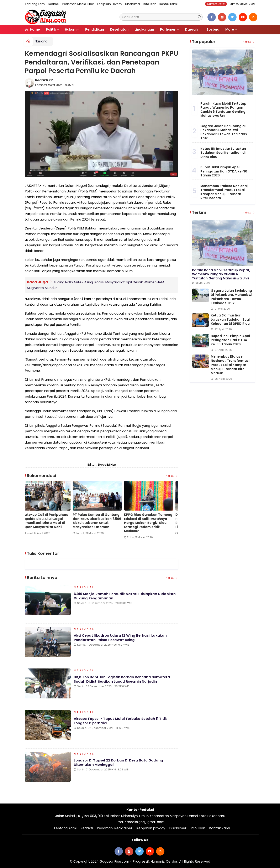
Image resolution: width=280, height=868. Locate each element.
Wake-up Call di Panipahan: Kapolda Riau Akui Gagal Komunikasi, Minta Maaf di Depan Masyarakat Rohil (48, 521)
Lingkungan (144, 29)
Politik (51, 29)
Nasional (41, 41)
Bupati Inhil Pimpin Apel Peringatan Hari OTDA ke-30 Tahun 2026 (224, 171)
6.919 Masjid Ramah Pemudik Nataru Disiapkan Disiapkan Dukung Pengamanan (126, 597)
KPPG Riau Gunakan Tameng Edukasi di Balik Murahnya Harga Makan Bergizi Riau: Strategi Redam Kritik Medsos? (152, 523)
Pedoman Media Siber (78, 4)
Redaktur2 (44, 80)
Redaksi (54, 4)
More (230, 29)
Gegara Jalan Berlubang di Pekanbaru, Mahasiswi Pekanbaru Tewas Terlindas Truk (224, 132)
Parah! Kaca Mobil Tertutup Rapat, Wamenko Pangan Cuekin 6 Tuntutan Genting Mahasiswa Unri (223, 110)
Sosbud (213, 29)
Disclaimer (133, 4)
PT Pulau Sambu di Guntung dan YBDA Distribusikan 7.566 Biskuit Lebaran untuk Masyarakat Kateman (100, 521)
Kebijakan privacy (110, 4)
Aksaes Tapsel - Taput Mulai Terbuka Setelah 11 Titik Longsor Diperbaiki (121, 722)
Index (171, 476)
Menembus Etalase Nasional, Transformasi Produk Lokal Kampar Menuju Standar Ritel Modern (224, 192)
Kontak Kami (168, 4)
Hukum (71, 29)
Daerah (191, 29)
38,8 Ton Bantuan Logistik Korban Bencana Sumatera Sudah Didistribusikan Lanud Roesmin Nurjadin (123, 681)
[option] (50, 510)
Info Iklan (150, 4)
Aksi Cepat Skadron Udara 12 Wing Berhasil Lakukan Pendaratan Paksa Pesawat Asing (121, 639)
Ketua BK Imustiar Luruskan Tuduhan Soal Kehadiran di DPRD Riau (223, 153)
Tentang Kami (35, 4)
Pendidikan (95, 29)
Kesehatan (119, 29)
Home (32, 29)
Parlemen (168, 29)
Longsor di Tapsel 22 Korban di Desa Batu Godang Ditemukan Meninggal (119, 764)
